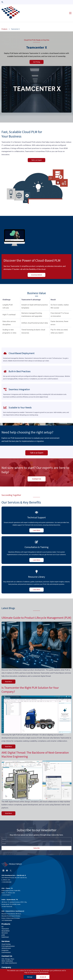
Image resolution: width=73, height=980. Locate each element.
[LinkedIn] (3, 865)
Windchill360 (6, 925)
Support (4, 969)
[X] (11, 865)
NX (3, 921)
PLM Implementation (8, 941)
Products (4, 24)
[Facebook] (7, 865)
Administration (6, 943)
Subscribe (36, 843)
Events (4, 967)
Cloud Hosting (6, 939)
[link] (36, 62)
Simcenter (5, 927)
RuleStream (5, 932)
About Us (4, 965)
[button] (2, 2)
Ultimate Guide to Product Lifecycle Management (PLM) (36, 612)
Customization (6, 947)
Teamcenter (5, 923)
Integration (5, 945)
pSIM (3, 930)
